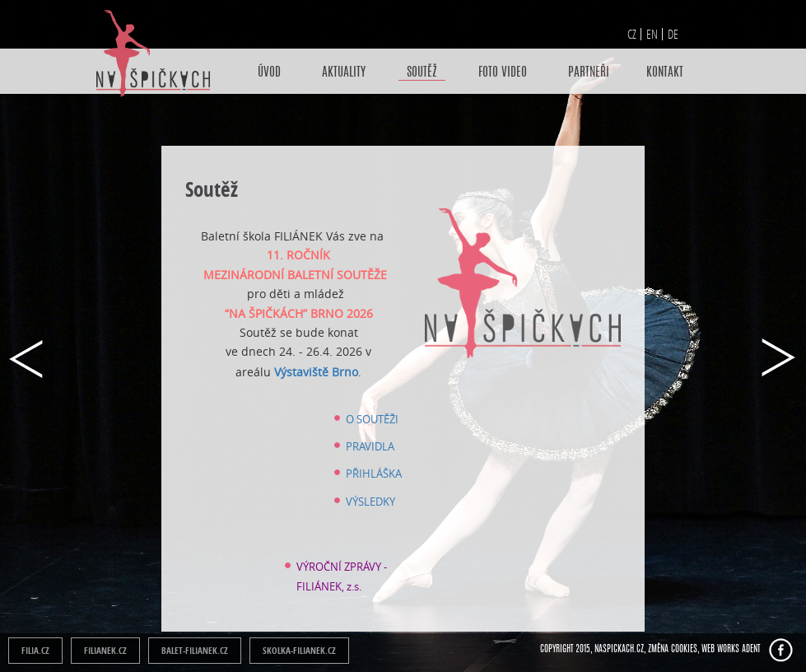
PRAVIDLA (370, 446)
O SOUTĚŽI (372, 419)
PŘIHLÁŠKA (374, 474)
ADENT (751, 649)
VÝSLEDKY (370, 502)
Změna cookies (673, 649)
